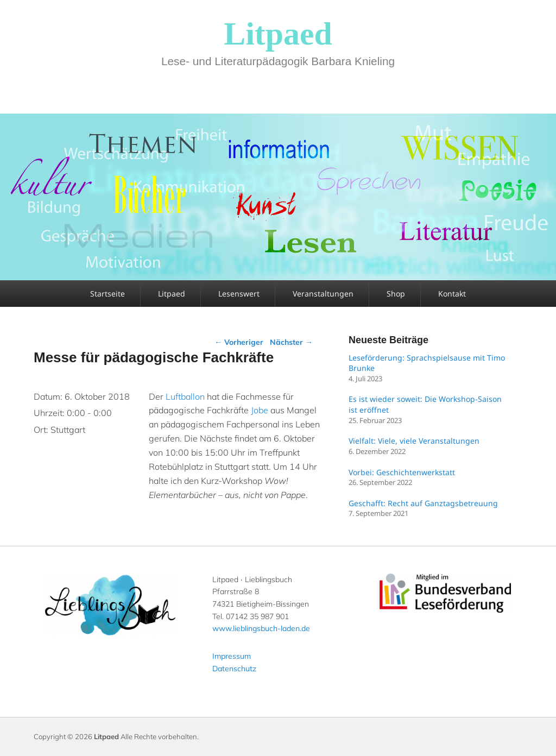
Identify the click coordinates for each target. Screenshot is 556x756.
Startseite (108, 294)
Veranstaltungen (323, 294)
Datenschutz (234, 669)
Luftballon (185, 396)
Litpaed (278, 34)
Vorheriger (239, 342)
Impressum (232, 656)
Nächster (291, 342)
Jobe (260, 410)
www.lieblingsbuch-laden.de (261, 628)
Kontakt (452, 294)
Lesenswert (239, 294)
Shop (396, 294)
